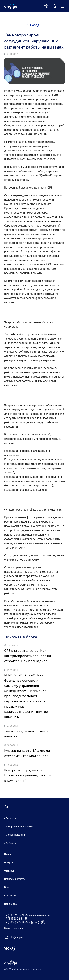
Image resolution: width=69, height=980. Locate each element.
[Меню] (63, 6)
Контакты (10, 896)
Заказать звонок (14, 928)
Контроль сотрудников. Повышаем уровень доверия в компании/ (28, 775)
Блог (7, 887)
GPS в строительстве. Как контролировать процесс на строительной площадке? (28, 656)
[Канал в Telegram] (13, 949)
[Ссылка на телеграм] (32, 924)
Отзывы (9, 871)
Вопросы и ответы (15, 879)
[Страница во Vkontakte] (7, 949)
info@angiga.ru (15, 937)
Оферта (9, 862)
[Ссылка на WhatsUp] (38, 924)
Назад (35, 25)
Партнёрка (10, 904)
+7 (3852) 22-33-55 (16, 919)
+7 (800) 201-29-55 (16, 915)
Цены (8, 854)
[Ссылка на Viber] (43, 924)
